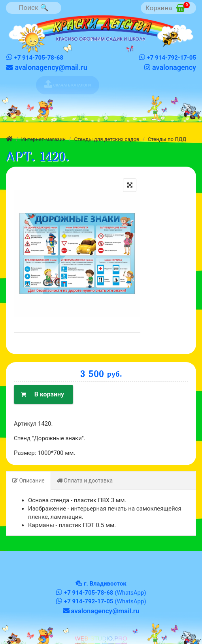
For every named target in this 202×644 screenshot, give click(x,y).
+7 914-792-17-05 (167, 57)
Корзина (168, 7)
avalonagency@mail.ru (47, 67)
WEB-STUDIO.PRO (101, 638)
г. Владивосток (105, 584)
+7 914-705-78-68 (35, 57)
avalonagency (170, 67)
